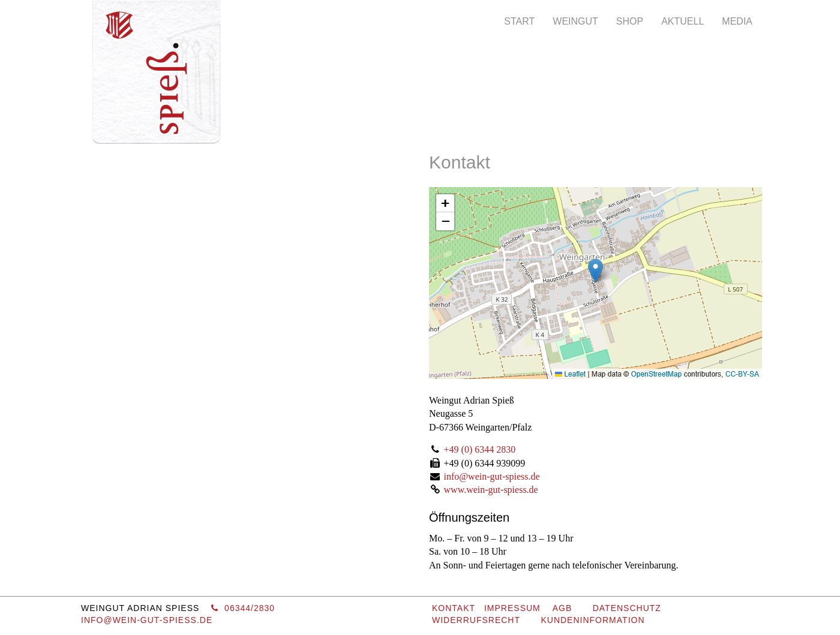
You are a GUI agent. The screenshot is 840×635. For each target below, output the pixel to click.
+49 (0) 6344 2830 (480, 449)
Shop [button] (630, 21)
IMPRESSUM (512, 608)
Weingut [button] (575, 21)
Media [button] (737, 21)
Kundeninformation (592, 620)
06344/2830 (243, 608)
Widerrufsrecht (476, 620)
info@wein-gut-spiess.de (492, 476)
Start (519, 21)
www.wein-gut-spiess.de (491, 490)
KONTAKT (454, 608)
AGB (562, 608)
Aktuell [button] (682, 21)
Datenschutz (627, 608)
